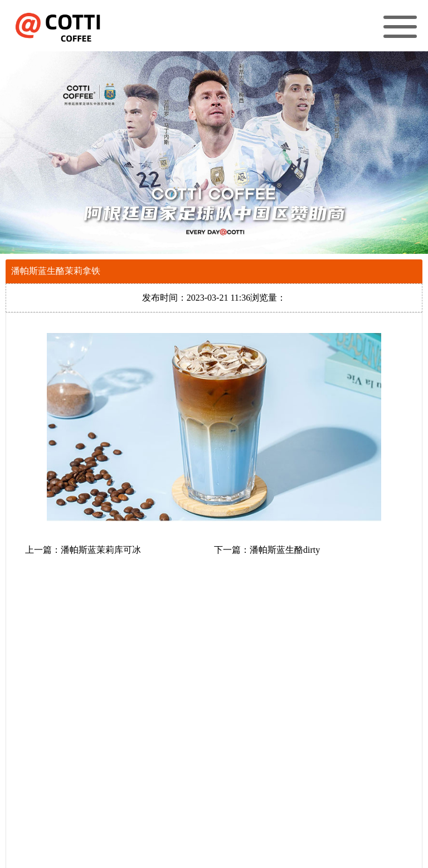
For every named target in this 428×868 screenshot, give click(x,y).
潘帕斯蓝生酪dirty (285, 550)
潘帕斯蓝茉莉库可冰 (101, 550)
